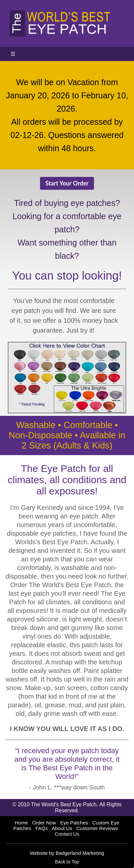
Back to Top (67, 862)
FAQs (42, 828)
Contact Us (67, 834)
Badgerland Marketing (80, 853)
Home (21, 823)
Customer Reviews (97, 828)
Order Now (44, 823)
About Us (62, 828)
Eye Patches (74, 823)
